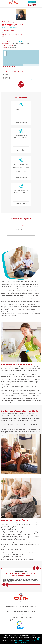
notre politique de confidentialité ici (25, 641)
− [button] (5, 54)
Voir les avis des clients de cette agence (10, 27)
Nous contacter (31, 611)
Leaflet (25, 65)
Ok (38, 639)
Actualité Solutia (21, 611)
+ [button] (5, 52)
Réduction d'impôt (9, 609)
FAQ (17, 607)
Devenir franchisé (11, 611)
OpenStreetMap (31, 65)
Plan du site (32, 607)
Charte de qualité (24, 607)
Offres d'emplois (21, 614)
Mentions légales (10, 607)
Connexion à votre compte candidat (21, 620)
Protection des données (31, 609)
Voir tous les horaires (20, 42)
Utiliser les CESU (19, 609)
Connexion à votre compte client (21, 617)
